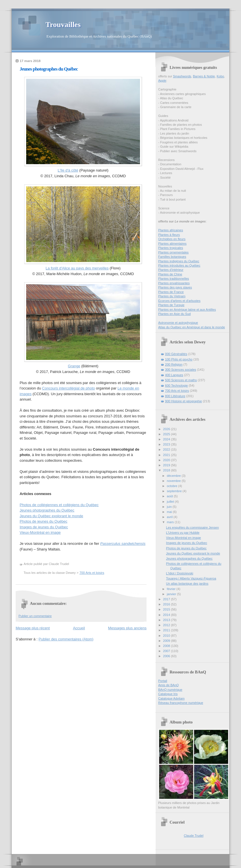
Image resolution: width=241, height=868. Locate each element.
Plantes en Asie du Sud (174, 314)
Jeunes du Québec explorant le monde (51, 516)
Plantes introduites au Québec (179, 265)
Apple (162, 81)
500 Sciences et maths (181, 380)
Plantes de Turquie (171, 305)
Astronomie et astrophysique (178, 323)
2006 (167, 656)
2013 (167, 620)
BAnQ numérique (170, 690)
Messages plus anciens (127, 628)
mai (170, 512)
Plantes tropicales (171, 248)
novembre (174, 481)
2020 (167, 460)
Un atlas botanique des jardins (187, 584)
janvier (172, 594)
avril (170, 517)
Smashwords (182, 76)
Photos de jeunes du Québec (44, 521)
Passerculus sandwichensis (123, 544)
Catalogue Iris (168, 694)
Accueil (79, 628)
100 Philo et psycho (179, 359)
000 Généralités (176, 354)
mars (171, 522)
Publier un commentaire (35, 616)
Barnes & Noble (204, 76)
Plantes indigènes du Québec (179, 261)
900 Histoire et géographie (184, 401)
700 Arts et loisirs (92, 573)
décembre (174, 476)
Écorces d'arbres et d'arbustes (179, 301)
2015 (167, 609)
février (172, 589)
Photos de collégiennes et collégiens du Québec (59, 505)
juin (170, 507)
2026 (167, 429)
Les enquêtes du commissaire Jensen (192, 527)
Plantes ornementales (173, 252)
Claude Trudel (194, 836)
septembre (175, 491)
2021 (167, 455)
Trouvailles (63, 25)
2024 (167, 439)
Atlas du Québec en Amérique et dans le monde (192, 327)
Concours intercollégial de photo (69, 388)
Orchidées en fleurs (172, 239)
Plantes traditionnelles (174, 279)
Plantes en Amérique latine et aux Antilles (187, 310)
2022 (167, 450)
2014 (167, 615)
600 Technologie (176, 385)
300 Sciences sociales (181, 370)
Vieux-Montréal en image (40, 532)
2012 (167, 625)
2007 (167, 651)
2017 (167, 599)
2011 (167, 630)
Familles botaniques (172, 257)
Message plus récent (33, 628)
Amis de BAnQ (168, 685)
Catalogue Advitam (171, 698)
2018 (167, 470)
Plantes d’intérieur (171, 270)
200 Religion (174, 364)
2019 (167, 465)
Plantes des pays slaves (175, 287)
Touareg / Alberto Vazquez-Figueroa (191, 578)
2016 (167, 604)
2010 (167, 636)
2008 (167, 646)
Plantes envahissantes (174, 283)
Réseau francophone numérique (181, 703)
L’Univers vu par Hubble (183, 533)
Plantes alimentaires (172, 244)
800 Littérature (175, 396)
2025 (167, 434)
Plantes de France (171, 292)
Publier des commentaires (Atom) (66, 639)
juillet (171, 502)
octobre (172, 486)
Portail (163, 681)
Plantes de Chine (170, 274)
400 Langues (174, 375)
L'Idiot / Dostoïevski (180, 573)
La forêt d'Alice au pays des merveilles (77, 268)
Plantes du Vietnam (172, 296)
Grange (74, 366)
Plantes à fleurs (169, 235)
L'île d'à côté (68, 170)
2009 (167, 641)
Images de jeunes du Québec (44, 527)
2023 (167, 444)
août (170, 496)
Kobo (221, 76)
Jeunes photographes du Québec (49, 69)
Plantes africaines (171, 230)
